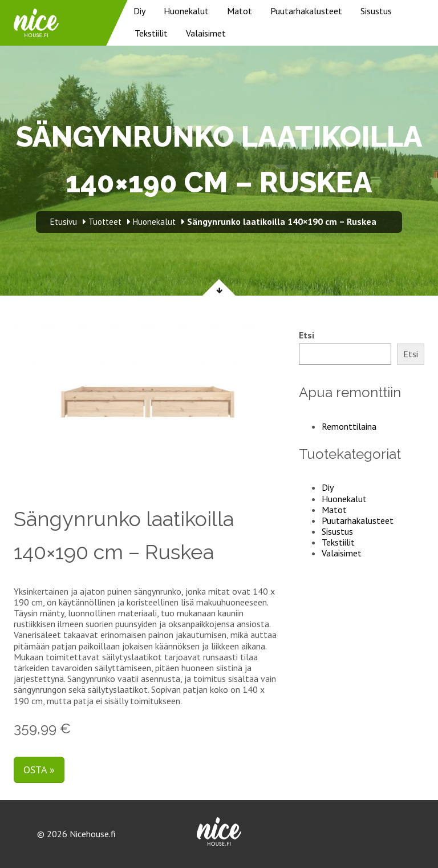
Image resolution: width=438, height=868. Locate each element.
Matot (240, 11)
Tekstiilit (151, 33)
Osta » (39, 770)
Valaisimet (206, 33)
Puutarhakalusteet (306, 11)
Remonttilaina (349, 426)
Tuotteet (105, 222)
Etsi (307, 335)
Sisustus (376, 11)
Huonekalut (186, 11)
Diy (139, 11)
